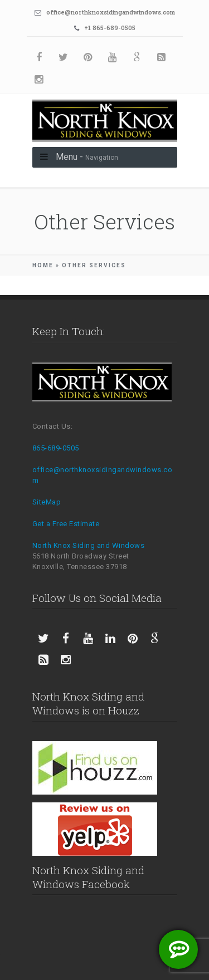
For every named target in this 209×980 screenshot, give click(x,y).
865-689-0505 (56, 448)
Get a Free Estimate (66, 524)
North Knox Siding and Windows (89, 545)
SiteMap (47, 502)
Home (43, 265)
